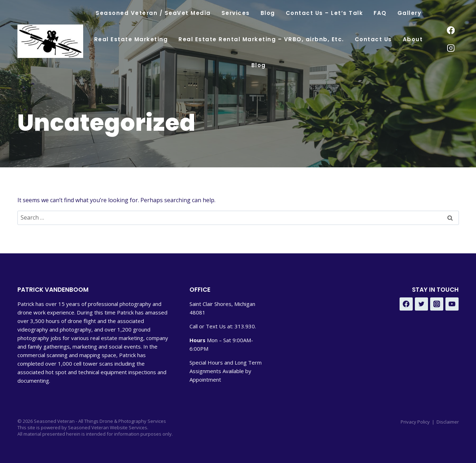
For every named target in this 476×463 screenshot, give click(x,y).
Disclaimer (448, 422)
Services (236, 13)
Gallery (410, 13)
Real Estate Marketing (131, 39)
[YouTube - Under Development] (452, 304)
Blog (268, 13)
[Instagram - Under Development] (437, 304)
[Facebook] (451, 30)
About (413, 39)
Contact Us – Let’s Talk (325, 13)
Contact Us (373, 39)
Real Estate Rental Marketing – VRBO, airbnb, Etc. (261, 39)
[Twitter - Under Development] (422, 304)
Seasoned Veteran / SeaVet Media (153, 13)
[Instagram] (451, 48)
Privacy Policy (415, 422)
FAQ (380, 13)
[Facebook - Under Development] (406, 304)
